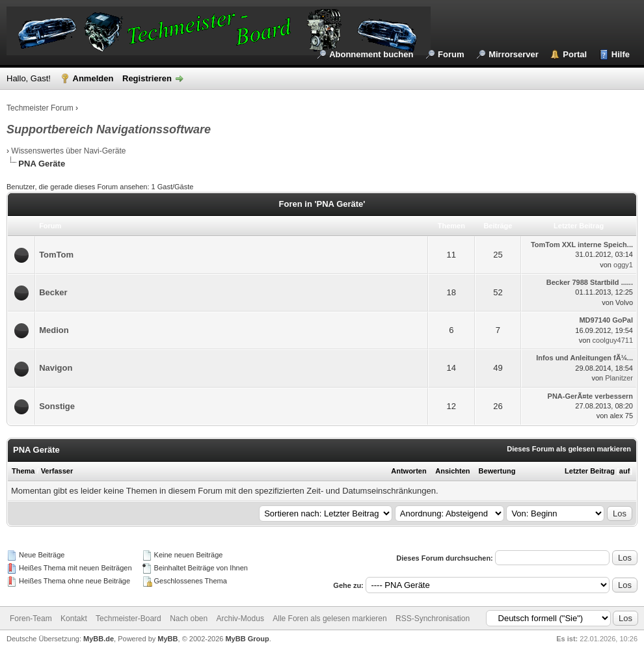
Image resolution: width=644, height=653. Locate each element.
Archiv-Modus (240, 619)
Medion (54, 330)
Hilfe (621, 54)
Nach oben (189, 619)
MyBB (168, 639)
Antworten (409, 471)
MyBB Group (247, 639)
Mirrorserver (514, 54)
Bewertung (497, 471)
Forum (451, 54)
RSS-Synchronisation (433, 619)
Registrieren (147, 78)
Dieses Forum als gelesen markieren (569, 449)
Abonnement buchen (371, 54)
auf (625, 471)
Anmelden (93, 78)
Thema (23, 471)
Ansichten (452, 471)
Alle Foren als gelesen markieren (329, 619)
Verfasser (57, 471)
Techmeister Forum (40, 108)
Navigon (56, 368)
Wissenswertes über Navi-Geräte (68, 151)
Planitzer (619, 378)
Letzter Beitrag (590, 471)
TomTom (56, 255)
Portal (575, 54)
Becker (53, 292)
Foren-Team (31, 619)
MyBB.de (99, 639)
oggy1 (623, 265)
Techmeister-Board (128, 619)
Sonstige (57, 406)
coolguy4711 (613, 340)
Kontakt (74, 619)
